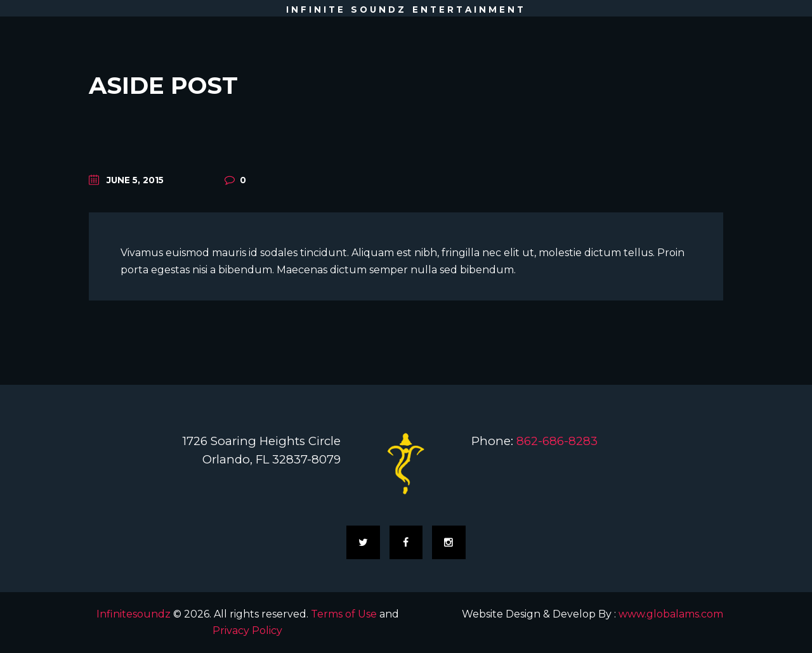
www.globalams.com (671, 614)
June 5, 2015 (135, 180)
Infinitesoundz (134, 614)
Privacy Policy (247, 630)
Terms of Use (344, 614)
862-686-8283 (557, 441)
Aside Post (163, 85)
